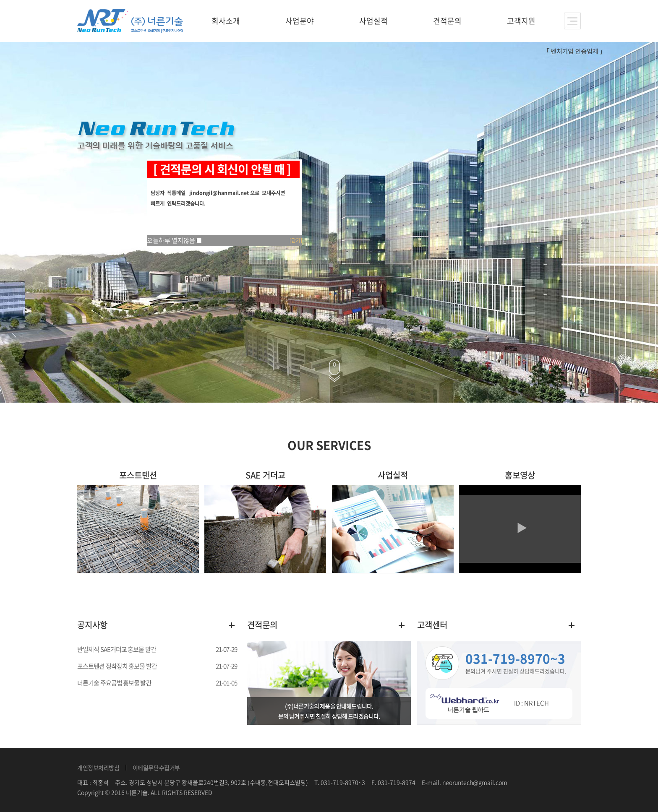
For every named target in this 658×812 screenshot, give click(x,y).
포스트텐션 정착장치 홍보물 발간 (117, 666)
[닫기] (296, 240)
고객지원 (521, 21)
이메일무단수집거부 (156, 768)
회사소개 (226, 21)
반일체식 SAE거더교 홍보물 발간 (117, 649)
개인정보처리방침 (98, 768)
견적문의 (447, 21)
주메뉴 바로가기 (0, 0)
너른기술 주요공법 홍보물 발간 (114, 683)
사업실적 (373, 21)
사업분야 (300, 21)
